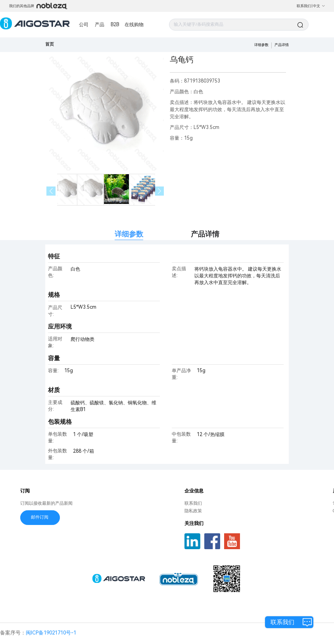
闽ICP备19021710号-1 (51, 633)
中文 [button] (319, 6)
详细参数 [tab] (129, 234)
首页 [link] (50, 44)
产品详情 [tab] (205, 234)
